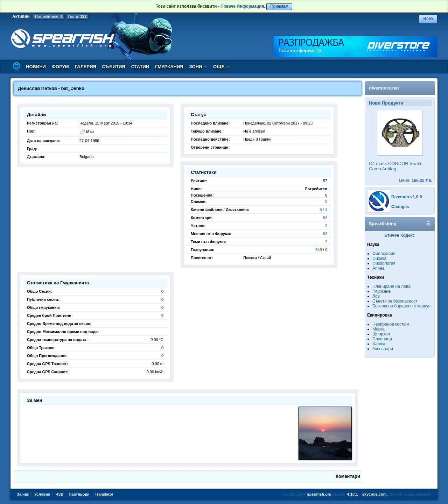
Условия (42, 494)
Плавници (382, 339)
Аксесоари (383, 349)
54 (325, 218)
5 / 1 (324, 210)
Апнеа (378, 268)
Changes (400, 207)
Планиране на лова (391, 286)
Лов (376, 296)
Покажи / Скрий (257, 258)
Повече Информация (242, 6)
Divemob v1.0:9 (407, 197)
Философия (384, 254)
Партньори (79, 494)
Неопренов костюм (391, 324)
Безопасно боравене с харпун (401, 306)
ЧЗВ (60, 494)
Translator (104, 494)
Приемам (279, 6)
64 (325, 234)
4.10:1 (353, 494)
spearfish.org (319, 494)
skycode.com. (375, 494)
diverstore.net (384, 88)
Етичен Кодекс (400, 235)
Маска (379, 329)
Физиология (384, 263)
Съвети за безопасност (395, 301)
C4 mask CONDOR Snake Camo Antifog (396, 166)
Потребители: (49, 16)
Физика (379, 258)
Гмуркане (381, 291)
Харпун (379, 344)
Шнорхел (381, 334)
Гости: (78, 16)
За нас (23, 494)
